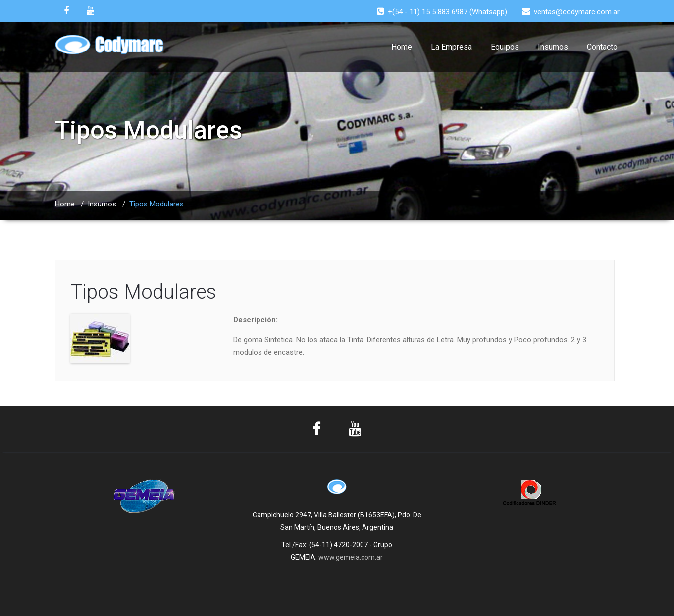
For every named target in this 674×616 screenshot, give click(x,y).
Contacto (602, 47)
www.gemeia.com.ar (351, 557)
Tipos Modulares (143, 292)
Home (402, 47)
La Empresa (451, 47)
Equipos (505, 47)
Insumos (553, 47)
